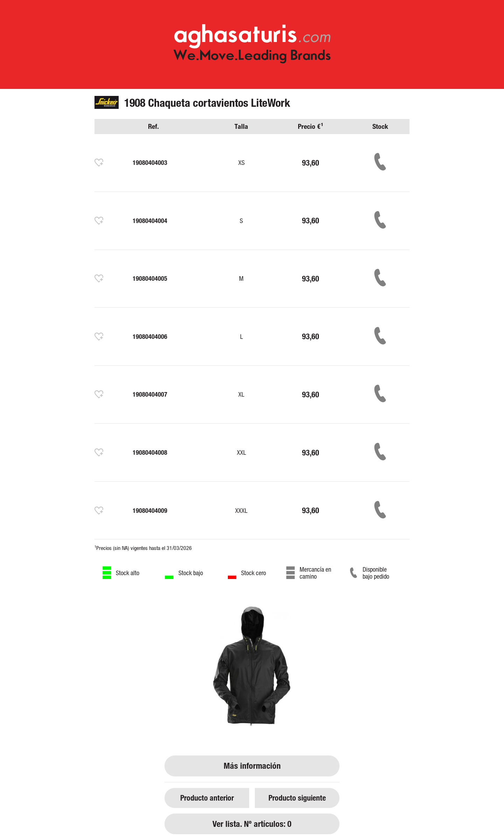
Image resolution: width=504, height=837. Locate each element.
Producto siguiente (297, 798)
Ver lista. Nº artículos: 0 (252, 824)
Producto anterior (207, 798)
